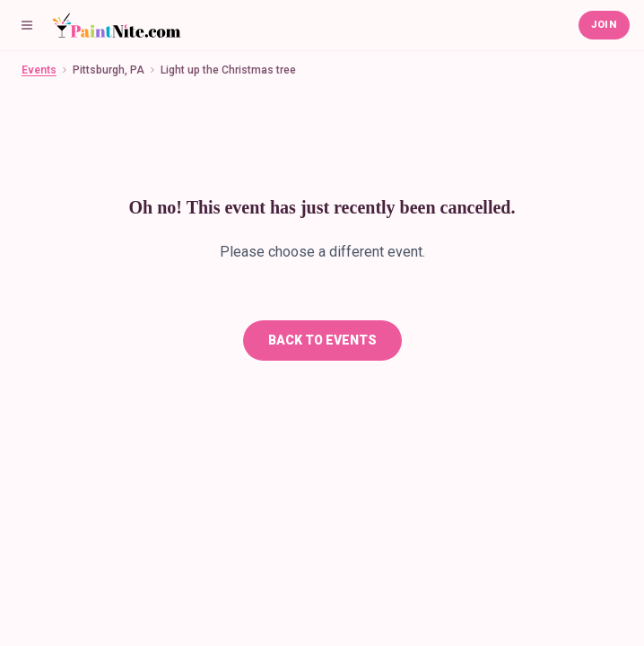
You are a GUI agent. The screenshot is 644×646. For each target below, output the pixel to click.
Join (604, 25)
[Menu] (27, 25)
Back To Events (322, 340)
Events (39, 70)
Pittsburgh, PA (109, 70)
